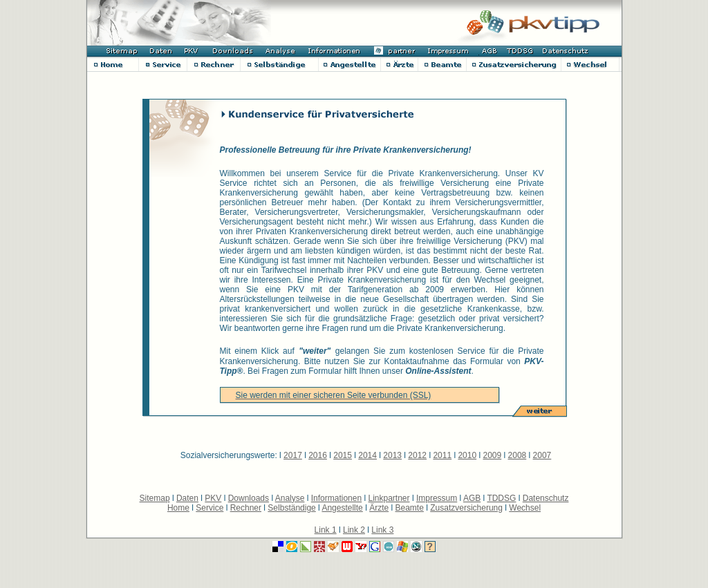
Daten (187, 498)
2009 (492, 455)
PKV (213, 498)
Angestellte (342, 508)
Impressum (437, 498)
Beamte (410, 508)
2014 (367, 455)
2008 (518, 455)
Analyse (290, 498)
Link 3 (382, 530)
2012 (417, 455)
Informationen (336, 498)
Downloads (249, 498)
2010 (467, 455)
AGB (472, 498)
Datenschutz (546, 498)
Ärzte (379, 508)
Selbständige (291, 508)
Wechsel (525, 508)
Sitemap (155, 498)
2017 (293, 455)
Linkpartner (389, 498)
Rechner (246, 508)
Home (178, 508)
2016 (318, 455)
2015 (343, 455)
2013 (392, 455)
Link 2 (354, 530)
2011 (442, 455)
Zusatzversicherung (466, 508)
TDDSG (501, 498)
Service (209, 508)
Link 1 (326, 530)
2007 (542, 455)
